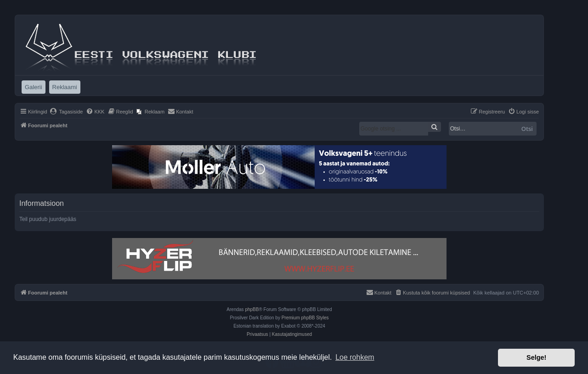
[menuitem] (66, 112)
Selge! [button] (536, 357)
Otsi (527, 129)
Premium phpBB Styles (305, 318)
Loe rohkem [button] (355, 357)
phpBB (252, 309)
